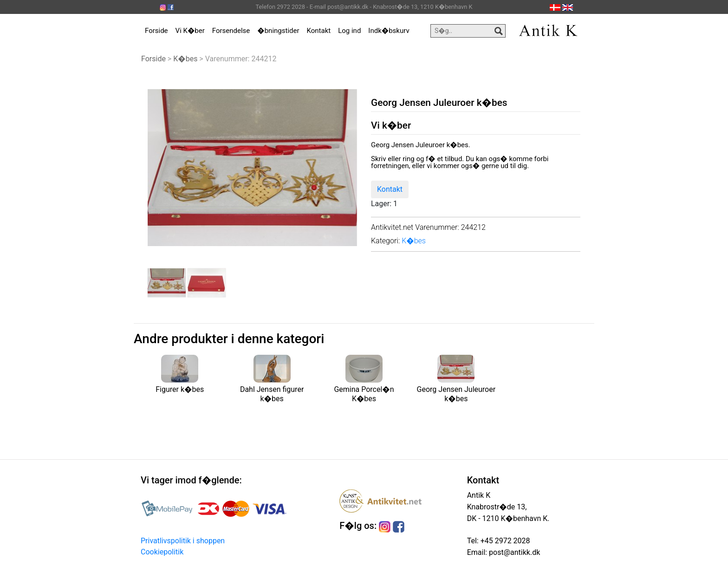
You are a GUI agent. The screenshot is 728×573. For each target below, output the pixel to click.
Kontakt (319, 31)
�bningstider (278, 31)
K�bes (185, 59)
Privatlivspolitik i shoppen (183, 541)
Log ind (349, 31)
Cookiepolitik (162, 552)
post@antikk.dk (513, 552)
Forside (156, 31)
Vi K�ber (190, 31)
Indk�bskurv (389, 31)
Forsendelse (231, 31)
